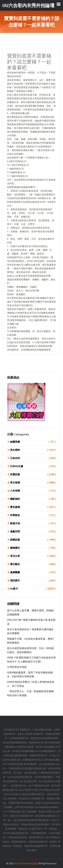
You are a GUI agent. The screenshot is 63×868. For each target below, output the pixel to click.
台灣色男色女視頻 (17, 667)
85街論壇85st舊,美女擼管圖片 (35, 824)
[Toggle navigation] (59, 4)
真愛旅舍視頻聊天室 (38, 842)
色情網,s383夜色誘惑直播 (21, 803)
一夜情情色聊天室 (18, 786)
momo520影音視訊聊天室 (20, 777)
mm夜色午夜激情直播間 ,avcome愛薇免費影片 (34, 751)
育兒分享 (33, 556)
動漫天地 (33, 523)
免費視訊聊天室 (36, 837)
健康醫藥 (33, 572)
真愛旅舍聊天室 (19, 842)
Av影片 (33, 589)
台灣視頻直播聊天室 (19, 738)
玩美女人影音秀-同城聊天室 (31, 734)
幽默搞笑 (33, 499)
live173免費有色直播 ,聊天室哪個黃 (20, 764)
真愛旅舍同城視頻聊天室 (36, 846)
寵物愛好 (33, 548)
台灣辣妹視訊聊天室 (17, 837)
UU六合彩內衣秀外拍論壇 (26, 864)
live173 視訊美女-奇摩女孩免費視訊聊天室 (24, 794)
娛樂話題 (33, 540)
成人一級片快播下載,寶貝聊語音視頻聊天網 (28, 820)
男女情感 (33, 483)
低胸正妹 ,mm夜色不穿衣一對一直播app (38, 829)
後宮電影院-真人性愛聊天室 (17, 730)
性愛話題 (33, 474)
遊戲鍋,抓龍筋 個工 (39, 755)
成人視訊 (18, 773)
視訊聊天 (33, 581)
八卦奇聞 (33, 491)
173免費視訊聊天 (39, 833)
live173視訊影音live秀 (39, 786)
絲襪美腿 (33, 442)
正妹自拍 (33, 458)
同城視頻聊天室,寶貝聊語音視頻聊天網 (28, 768)
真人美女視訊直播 (28, 781)
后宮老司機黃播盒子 (44, 777)
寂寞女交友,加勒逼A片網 (21, 816)
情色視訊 (18, 846)
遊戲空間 (33, 532)
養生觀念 (33, 564)
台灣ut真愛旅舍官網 (42, 730)
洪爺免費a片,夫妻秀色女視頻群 (19, 747)
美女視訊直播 (31, 773)
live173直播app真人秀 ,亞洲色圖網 (20, 811)
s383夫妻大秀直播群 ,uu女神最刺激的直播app (36, 807)
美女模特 (33, 450)
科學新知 (33, 515)
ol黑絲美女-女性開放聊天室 (32, 799)
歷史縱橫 (33, 507)
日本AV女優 (33, 466)
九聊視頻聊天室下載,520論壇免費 (44, 743)
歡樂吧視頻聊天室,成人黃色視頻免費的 (41, 760)
